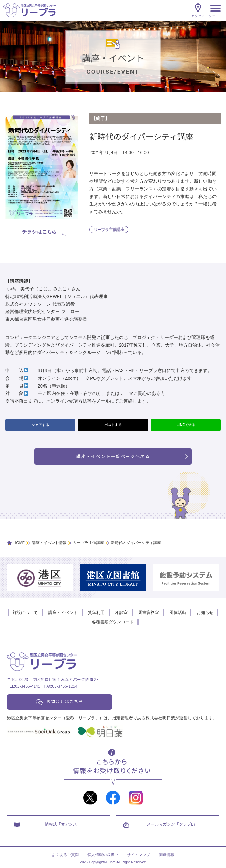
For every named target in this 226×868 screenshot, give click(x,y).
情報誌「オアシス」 (63, 824)
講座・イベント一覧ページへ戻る (113, 456)
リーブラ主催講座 (109, 230)
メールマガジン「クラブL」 (172, 824)
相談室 (121, 613)
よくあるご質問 (65, 855)
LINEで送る (186, 425)
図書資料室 (149, 613)
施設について (25, 613)
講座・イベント (63, 613)
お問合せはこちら (65, 701)
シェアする (40, 425)
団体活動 (178, 613)
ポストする (113, 425)
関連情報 (167, 855)
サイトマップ (139, 855)
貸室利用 (96, 613)
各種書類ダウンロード (113, 622)
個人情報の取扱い (103, 855)
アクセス (198, 16)
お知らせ (205, 613)
